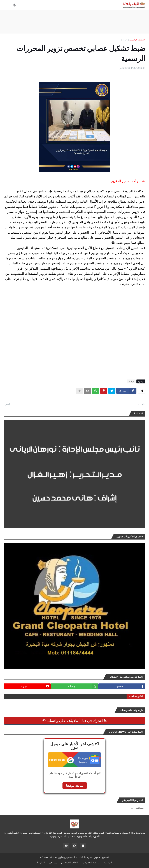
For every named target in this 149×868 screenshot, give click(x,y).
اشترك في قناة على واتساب (74, 721)
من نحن (53, 863)
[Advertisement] (74, 22)
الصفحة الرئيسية (137, 40)
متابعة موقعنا (75, 786)
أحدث (141, 404)
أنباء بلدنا (78, 857)
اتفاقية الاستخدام (69, 863)
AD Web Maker (49, 857)
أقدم (8, 404)
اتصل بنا (41, 863)
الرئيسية (108, 863)
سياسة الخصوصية (91, 863)
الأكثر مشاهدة (136, 696)
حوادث (124, 40)
